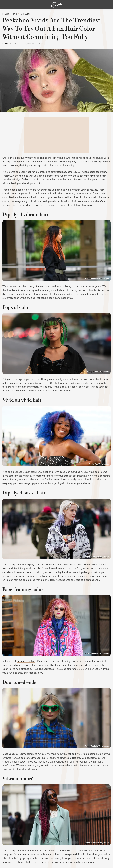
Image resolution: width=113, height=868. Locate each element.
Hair (15, 14)
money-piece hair (26, 661)
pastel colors (101, 568)
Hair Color (25, 14)
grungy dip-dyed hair (38, 286)
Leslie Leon (11, 44)
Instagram (108, 110)
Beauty (6, 14)
